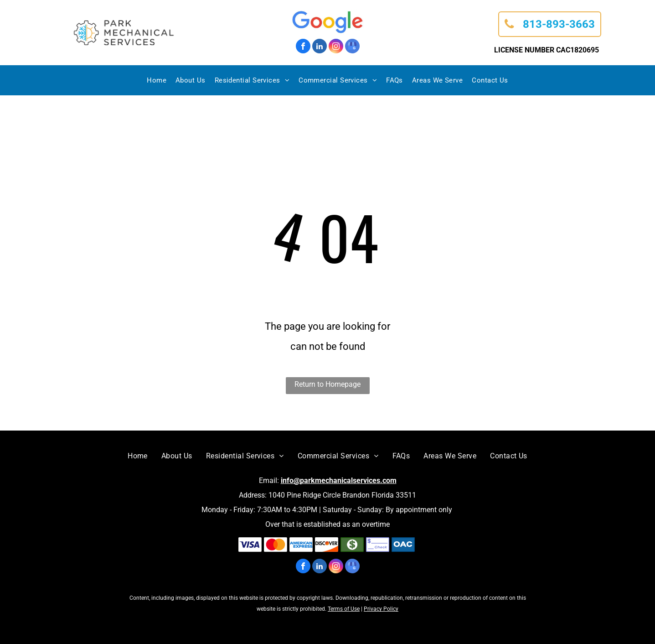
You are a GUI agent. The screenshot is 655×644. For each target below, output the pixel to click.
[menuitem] (157, 80)
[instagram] (336, 47)
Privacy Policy (381, 609)
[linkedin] (320, 47)
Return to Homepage (327, 384)
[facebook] (303, 47)
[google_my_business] (352, 47)
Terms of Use (344, 609)
